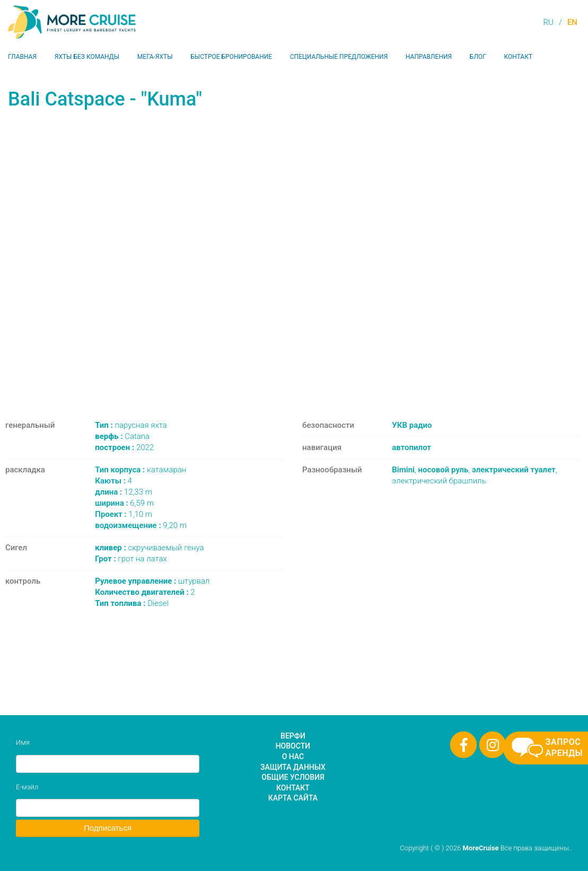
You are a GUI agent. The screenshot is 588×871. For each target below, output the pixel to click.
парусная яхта (131, 425)
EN (572, 22)
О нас (293, 756)
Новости (293, 746)
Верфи (293, 736)
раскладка (25, 470)
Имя (23, 742)
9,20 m (141, 525)
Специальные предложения (339, 57)
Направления (429, 57)
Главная (22, 57)
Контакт (518, 57)
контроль (23, 581)
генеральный (30, 425)
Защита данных (293, 767)
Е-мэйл (27, 787)
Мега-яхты (155, 57)
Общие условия (293, 777)
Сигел (16, 548)
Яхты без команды (87, 57)
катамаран (141, 470)
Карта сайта (293, 798)
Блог (478, 57)
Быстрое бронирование (231, 57)
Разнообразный (332, 470)
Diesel (132, 603)
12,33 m (124, 492)
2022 (124, 447)
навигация (322, 447)
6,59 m (124, 503)
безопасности (328, 425)
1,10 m (124, 514)
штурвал (152, 581)
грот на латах (131, 559)
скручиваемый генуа (149, 548)
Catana (122, 436)
